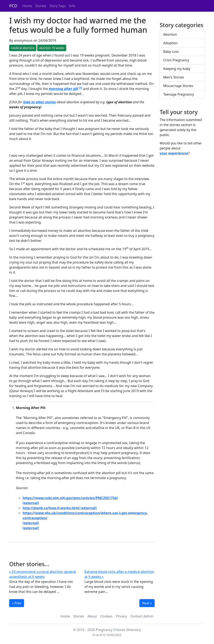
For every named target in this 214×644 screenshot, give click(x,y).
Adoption (170, 43)
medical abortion (23, 48)
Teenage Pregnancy (179, 94)
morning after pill (63, 89)
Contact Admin (142, 616)
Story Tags (58, 6)
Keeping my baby (177, 69)
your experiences (174, 153)
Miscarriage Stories (178, 86)
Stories (41, 6)
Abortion (170, 34)
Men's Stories (174, 77)
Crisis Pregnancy (176, 60)
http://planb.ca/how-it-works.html (51, 508)
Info (72, 6)
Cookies (106, 616)
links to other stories (39, 102)
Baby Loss (171, 52)
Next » (147, 603)
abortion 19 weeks (52, 48)
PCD (13, 6)
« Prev (17, 603)
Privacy (122, 616)
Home (27, 6)
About (92, 616)
